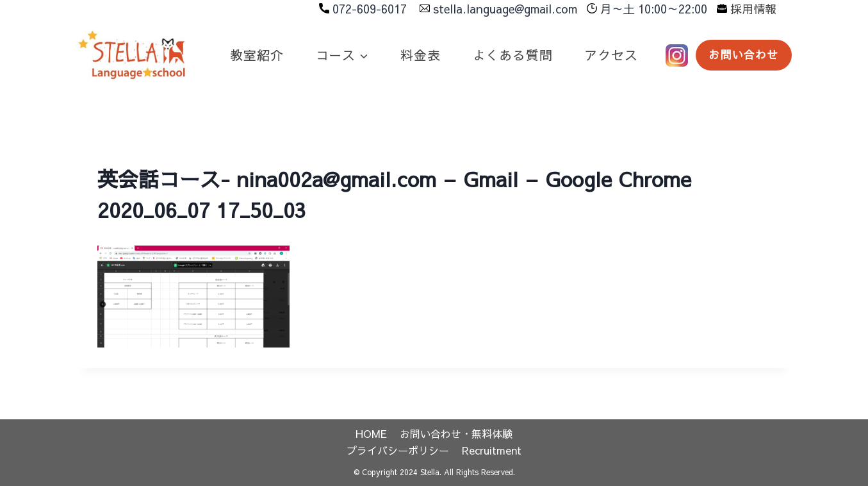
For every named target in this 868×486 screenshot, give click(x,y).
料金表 (420, 55)
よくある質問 (513, 55)
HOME (371, 433)
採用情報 (753, 9)
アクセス (611, 55)
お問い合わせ (743, 54)
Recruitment (492, 450)
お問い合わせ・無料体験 (456, 433)
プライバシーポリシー (398, 450)
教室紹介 (257, 55)
